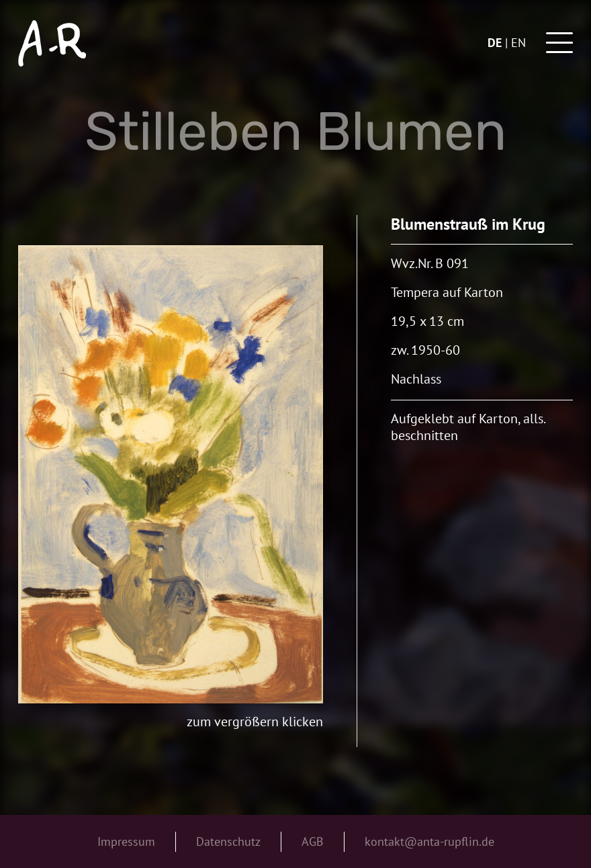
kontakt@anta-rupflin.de (429, 841)
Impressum (126, 841)
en (518, 43)
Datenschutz (228, 841)
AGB (313, 841)
